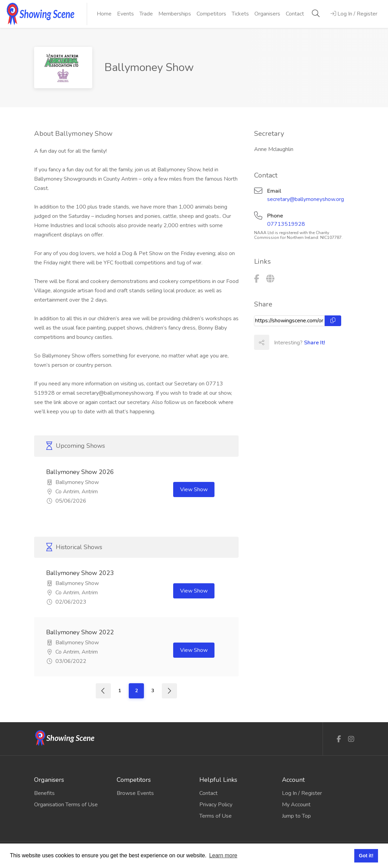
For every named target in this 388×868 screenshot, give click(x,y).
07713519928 (286, 224)
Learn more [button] (223, 855)
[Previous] (103, 691)
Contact (295, 14)
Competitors (211, 14)
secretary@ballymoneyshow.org (306, 199)
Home (104, 14)
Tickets (240, 14)
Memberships (175, 14)
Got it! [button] (366, 856)
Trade (146, 14)
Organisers (267, 14)
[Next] (169, 691)
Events (125, 14)
